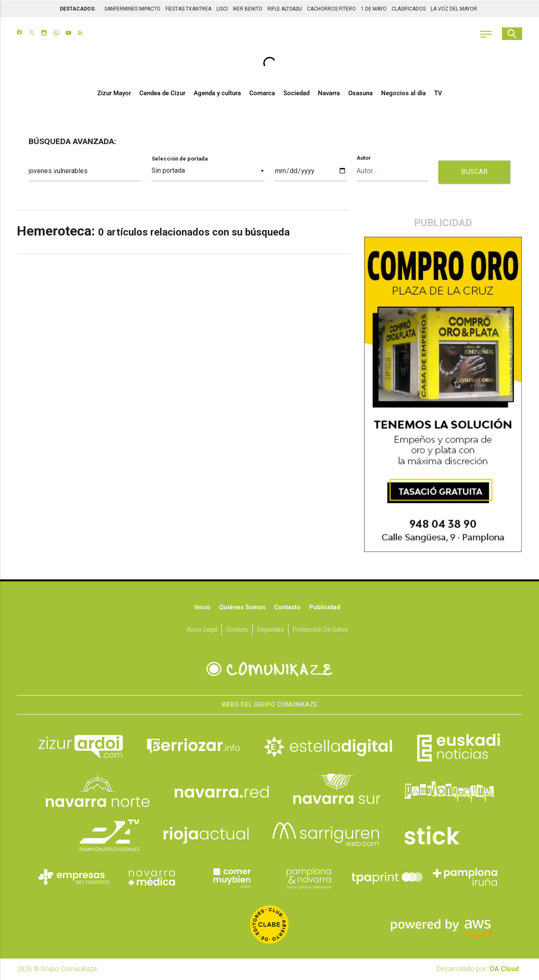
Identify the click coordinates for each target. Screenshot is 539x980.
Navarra (329, 94)
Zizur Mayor (114, 94)
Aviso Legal (202, 630)
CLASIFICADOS (409, 8)
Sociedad (296, 94)
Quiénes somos (242, 608)
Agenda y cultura (217, 94)
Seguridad (270, 630)
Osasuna (360, 94)
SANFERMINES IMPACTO (132, 8)
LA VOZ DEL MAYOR (454, 8)
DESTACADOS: (78, 8)
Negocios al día (403, 94)
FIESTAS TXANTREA (188, 8)
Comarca (262, 94)
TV (438, 94)
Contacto (287, 608)
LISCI (222, 8)
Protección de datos (320, 630)
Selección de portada (180, 159)
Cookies (237, 630)
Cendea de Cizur (162, 94)
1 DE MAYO (374, 8)
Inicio (203, 608)
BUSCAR (474, 172)
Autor (364, 159)
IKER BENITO (248, 8)
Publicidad (325, 608)
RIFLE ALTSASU (285, 8)
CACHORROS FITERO (331, 8)
